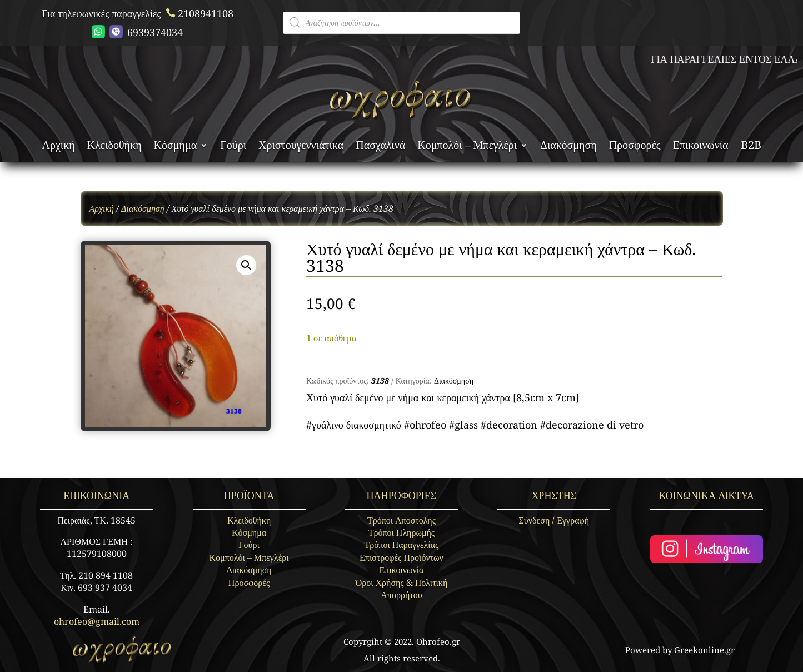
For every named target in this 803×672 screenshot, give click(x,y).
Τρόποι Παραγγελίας (402, 545)
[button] (246, 265)
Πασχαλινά (380, 147)
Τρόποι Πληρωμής (401, 532)
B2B (751, 147)
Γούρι (233, 147)
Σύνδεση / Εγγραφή (554, 520)
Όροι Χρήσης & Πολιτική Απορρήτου (402, 589)
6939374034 (137, 32)
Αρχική (58, 147)
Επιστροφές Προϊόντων (401, 557)
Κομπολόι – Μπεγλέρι (467, 147)
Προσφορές (635, 147)
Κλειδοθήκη (114, 147)
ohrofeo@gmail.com (97, 621)
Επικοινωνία (701, 147)
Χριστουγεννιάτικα (301, 147)
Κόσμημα (176, 147)
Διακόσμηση (568, 147)
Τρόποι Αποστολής (401, 520)
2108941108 (198, 13)
